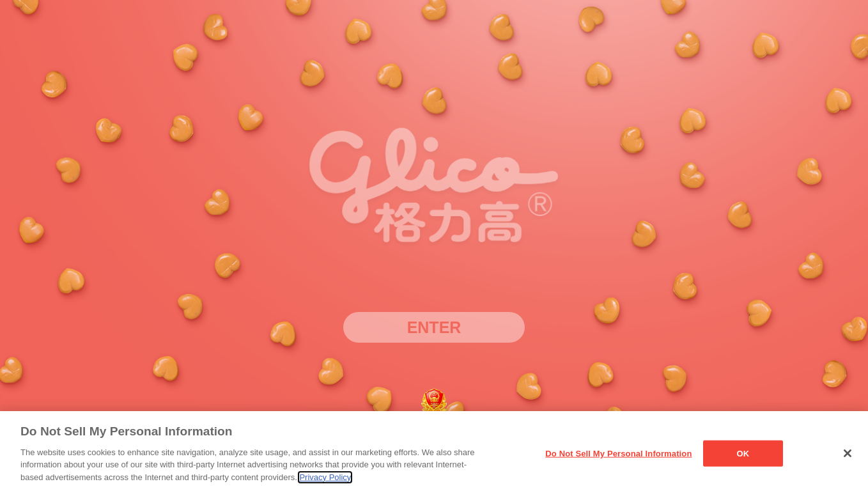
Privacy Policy (325, 480)
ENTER (434, 327)
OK (743, 457)
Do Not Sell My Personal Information (618, 457)
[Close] (848, 457)
